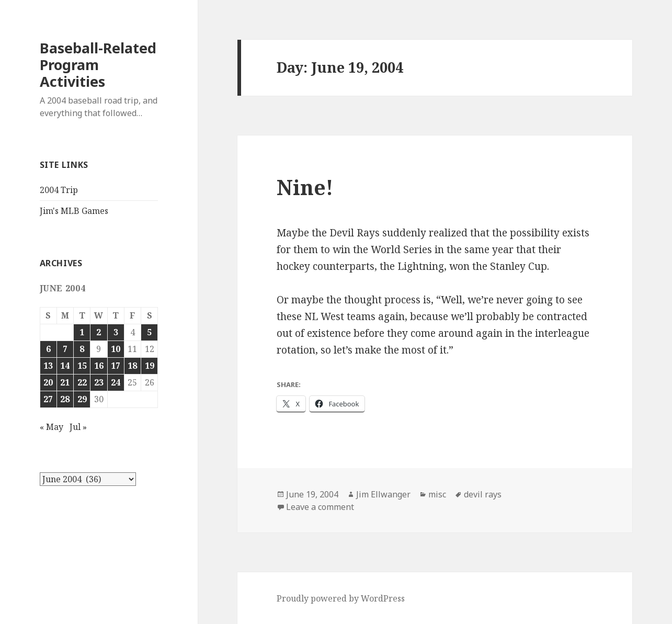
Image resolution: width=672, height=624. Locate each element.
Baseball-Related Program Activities (98, 65)
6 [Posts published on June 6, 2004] (48, 349)
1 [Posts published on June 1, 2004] (82, 332)
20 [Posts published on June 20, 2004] (48, 382)
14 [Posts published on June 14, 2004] (65, 366)
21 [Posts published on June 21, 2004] (65, 382)
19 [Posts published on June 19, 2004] (150, 366)
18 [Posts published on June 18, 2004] (132, 366)
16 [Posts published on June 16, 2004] (99, 366)
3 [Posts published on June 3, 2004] (116, 332)
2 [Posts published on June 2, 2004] (99, 332)
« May (52, 427)
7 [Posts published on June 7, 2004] (65, 349)
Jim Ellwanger (383, 494)
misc (437, 494)
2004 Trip (59, 190)
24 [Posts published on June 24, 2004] (116, 382)
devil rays (483, 494)
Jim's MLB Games (74, 211)
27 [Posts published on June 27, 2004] (48, 399)
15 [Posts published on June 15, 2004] (82, 366)
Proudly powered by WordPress (341, 598)
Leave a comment (320, 507)
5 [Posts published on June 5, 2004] (149, 332)
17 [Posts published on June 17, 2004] (116, 366)
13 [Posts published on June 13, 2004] (48, 366)
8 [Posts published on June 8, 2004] (82, 349)
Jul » (78, 427)
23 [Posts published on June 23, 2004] (99, 382)
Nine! (305, 187)
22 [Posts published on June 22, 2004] (82, 382)
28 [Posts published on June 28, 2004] (65, 399)
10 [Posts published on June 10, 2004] (116, 349)
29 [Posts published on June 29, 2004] (82, 399)
